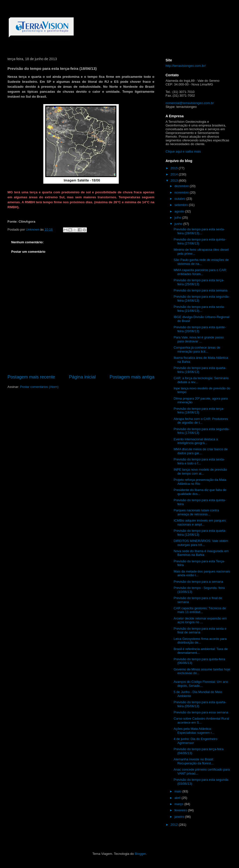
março (179, 804)
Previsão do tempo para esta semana (200, 290)
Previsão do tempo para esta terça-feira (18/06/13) (199, 411)
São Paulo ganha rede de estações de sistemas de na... (201, 262)
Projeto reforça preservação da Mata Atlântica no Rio (200, 482)
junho (179, 224)
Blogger (140, 854)
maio (179, 791)
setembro (182, 205)
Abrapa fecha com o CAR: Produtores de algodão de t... (201, 421)
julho (178, 218)
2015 (175, 168)
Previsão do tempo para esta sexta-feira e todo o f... (199, 461)
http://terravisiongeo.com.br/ (186, 66)
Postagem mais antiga (132, 377)
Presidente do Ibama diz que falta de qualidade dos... (200, 492)
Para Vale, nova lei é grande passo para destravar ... (199, 339)
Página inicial (82, 377)
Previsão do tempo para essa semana (201, 712)
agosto (180, 211)
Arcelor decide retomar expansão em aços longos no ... (200, 620)
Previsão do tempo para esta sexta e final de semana (200, 631)
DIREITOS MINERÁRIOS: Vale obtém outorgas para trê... (201, 543)
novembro (182, 192)
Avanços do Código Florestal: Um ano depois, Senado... (201, 684)
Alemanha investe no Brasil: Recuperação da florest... (194, 761)
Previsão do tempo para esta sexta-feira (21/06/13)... (199, 309)
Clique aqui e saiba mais (183, 151)
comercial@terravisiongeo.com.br (190, 103)
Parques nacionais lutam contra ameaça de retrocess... (196, 512)
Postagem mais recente (31, 377)
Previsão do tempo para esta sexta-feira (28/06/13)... (199, 231)
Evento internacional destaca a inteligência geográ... (196, 441)
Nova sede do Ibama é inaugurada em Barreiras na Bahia (201, 553)
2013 (175, 181)
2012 (175, 825)
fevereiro (181, 810)
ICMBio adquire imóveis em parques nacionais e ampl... (200, 522)
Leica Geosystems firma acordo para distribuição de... (200, 641)
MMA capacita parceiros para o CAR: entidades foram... (200, 272)
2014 (175, 174)
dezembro (182, 186)
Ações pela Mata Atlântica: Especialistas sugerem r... (194, 731)
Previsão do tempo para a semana (198, 582)
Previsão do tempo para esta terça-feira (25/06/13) (199, 282)
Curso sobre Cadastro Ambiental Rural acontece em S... (201, 721)
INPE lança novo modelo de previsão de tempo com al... (200, 472)
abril (178, 798)
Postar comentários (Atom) (39, 387)
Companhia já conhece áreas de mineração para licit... (197, 350)
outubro (180, 199)
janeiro (180, 817)
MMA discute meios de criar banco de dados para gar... (201, 451)
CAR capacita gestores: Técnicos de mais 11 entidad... (200, 610)
